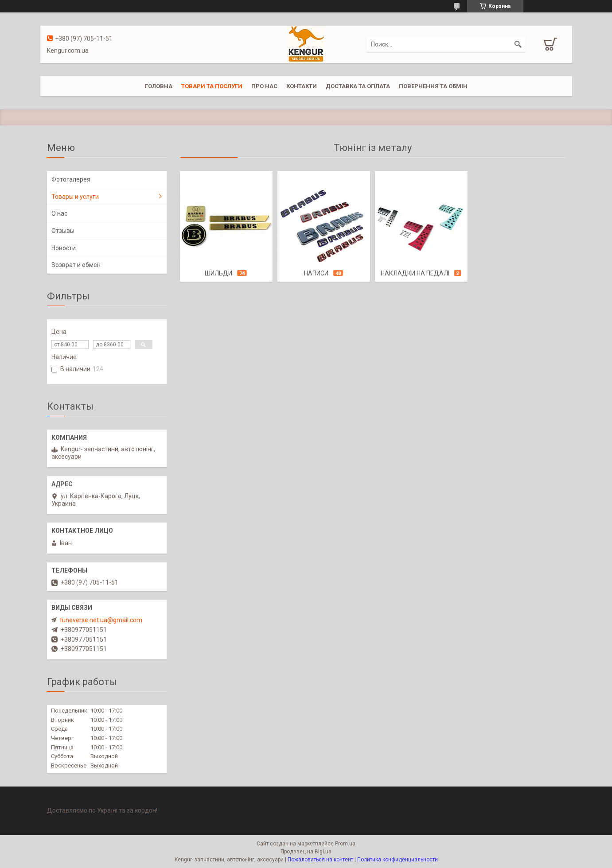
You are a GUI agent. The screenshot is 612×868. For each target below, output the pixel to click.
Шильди (218, 273)
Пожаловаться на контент (320, 860)
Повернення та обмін (433, 86)
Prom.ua (345, 844)
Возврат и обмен (76, 265)
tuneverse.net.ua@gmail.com (101, 620)
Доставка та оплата (358, 86)
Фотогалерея (71, 179)
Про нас (264, 86)
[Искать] (518, 44)
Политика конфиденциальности (398, 860)
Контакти (302, 86)
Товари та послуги (212, 86)
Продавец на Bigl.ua (306, 852)
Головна (159, 86)
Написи (316, 273)
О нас (59, 213)
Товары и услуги (75, 197)
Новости (64, 248)
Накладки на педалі (415, 273)
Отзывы (63, 231)
